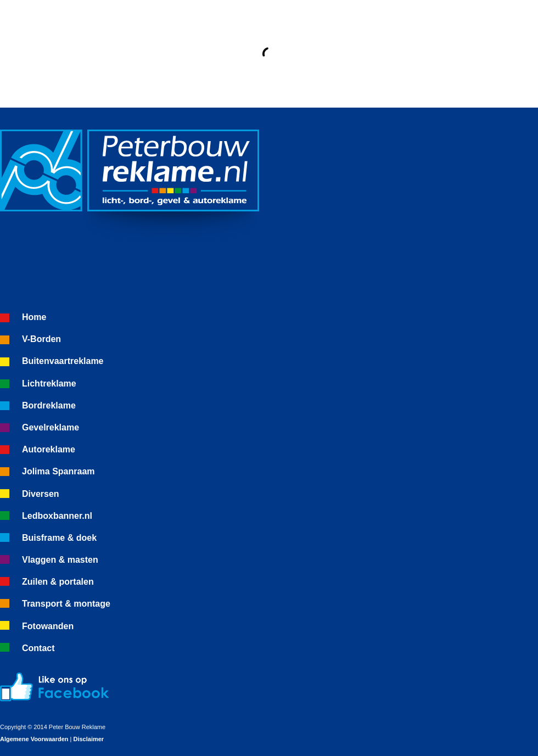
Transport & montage (66, 604)
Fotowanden (48, 626)
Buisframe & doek (59, 538)
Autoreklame (49, 449)
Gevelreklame (51, 427)
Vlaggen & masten (60, 560)
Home (34, 317)
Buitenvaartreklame (63, 361)
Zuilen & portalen (58, 582)
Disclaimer (88, 739)
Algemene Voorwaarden (34, 739)
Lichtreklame (49, 383)
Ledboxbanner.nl (57, 516)
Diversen (41, 494)
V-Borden (41, 339)
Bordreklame (49, 405)
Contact (38, 648)
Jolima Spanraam (58, 471)
